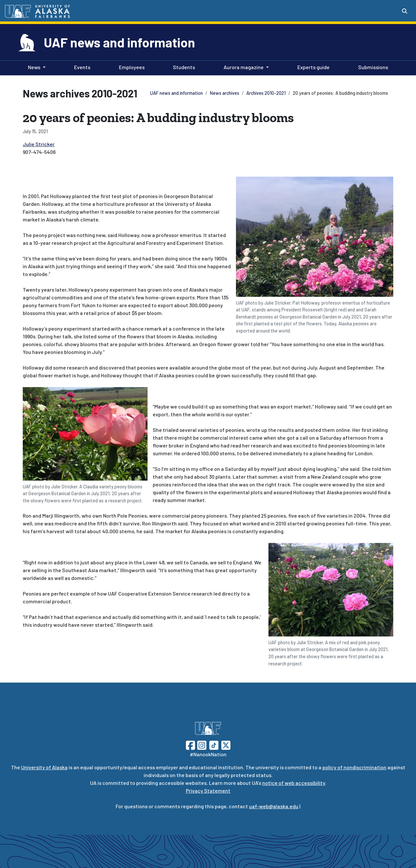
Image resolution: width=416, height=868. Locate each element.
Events (81, 67)
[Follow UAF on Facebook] (190, 744)
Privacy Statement (208, 791)
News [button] (34, 67)
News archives (225, 93)
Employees (130, 67)
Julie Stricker (39, 144)
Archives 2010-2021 (266, 93)
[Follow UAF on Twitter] (226, 744)
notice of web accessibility (294, 783)
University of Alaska (44, 767)
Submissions (372, 67)
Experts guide (312, 67)
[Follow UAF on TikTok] (214, 744)
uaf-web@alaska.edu (274, 806)
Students (183, 67)
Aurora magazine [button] (244, 67)
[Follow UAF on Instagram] (201, 744)
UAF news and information (119, 42)
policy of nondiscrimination (354, 767)
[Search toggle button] (405, 11)
